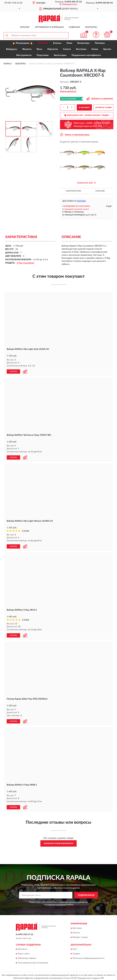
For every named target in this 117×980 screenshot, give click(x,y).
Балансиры (83, 43)
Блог (75, 948)
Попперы (100, 43)
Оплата (76, 931)
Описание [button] (100, 191)
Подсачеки (43, 55)
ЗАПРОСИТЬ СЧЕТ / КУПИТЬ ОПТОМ (87, 115)
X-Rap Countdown (26, 263)
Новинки (74, 27)
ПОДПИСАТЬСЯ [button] (86, 894)
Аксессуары (60, 55)
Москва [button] (81, 201)
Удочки (107, 49)
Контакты (91, 27)
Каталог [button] (25, 27)
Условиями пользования (56, 903)
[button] (68, 4)
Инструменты (24, 55)
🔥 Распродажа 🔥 (23, 43)
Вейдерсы (12, 49)
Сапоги (67, 49)
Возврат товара (80, 936)
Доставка (77, 927)
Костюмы (81, 49)
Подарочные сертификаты (86, 55)
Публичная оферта (27, 957)
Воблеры (43, 43)
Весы (39, 49)
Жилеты (27, 49)
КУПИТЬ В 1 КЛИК (103, 108)
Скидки (76, 953)
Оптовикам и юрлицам (49, 27)
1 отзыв (25, 530)
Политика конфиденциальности (88, 957)
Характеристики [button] (73, 191)
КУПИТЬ (13, 371)
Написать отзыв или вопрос (58, 842)
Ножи (95, 49)
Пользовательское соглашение (33, 962)
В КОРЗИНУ (84, 108)
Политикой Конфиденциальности (73, 901)
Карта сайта (24, 953)
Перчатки (53, 49)
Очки (69, 43)
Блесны (57, 43)
